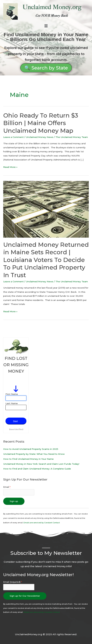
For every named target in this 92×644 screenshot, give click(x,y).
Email (7, 487)
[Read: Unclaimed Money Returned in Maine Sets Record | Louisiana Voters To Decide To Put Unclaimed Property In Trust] (46, 209)
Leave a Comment (13, 137)
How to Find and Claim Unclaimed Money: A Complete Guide (37, 469)
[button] (46, 26)
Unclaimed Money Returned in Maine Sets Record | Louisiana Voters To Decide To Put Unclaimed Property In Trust (46, 260)
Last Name (12, 403)
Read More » (10, 167)
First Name (12, 394)
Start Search (15, 422)
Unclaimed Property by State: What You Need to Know (34, 454)
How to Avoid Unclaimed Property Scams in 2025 (31, 449)
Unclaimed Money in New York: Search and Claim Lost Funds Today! (41, 464)
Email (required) (13, 582)
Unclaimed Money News (40, 137)
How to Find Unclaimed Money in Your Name (28, 459)
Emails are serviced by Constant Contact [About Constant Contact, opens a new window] (42, 523)
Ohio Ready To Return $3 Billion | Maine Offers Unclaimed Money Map (41, 123)
